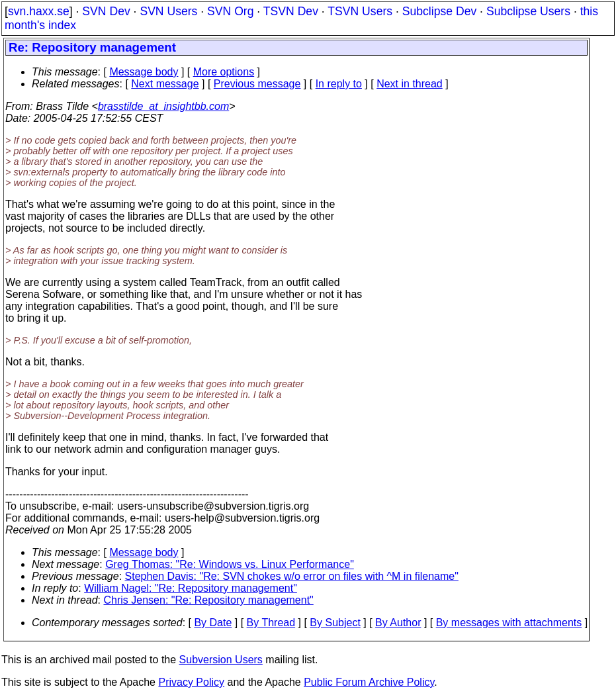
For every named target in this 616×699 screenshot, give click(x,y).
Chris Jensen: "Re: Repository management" (209, 600)
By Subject (335, 623)
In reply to (339, 84)
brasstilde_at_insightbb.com (163, 106)
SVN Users (168, 11)
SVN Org (230, 11)
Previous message (257, 84)
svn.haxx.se (39, 11)
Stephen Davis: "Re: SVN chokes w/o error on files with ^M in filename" (292, 576)
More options (224, 72)
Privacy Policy (191, 682)
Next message (165, 84)
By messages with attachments (509, 623)
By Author (398, 623)
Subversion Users (221, 660)
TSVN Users (360, 11)
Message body (144, 72)
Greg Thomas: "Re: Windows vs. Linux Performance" (230, 564)
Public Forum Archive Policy (369, 682)
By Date (213, 623)
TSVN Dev (291, 11)
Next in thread (410, 84)
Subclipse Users (528, 11)
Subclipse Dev (439, 11)
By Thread (271, 623)
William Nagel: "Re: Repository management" (191, 588)
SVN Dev (106, 11)
